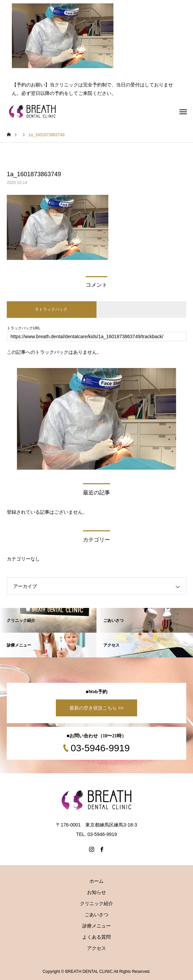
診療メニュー (96, 926)
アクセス (96, 948)
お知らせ (96, 892)
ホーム (96, 881)
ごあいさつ (96, 915)
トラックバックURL (24, 328)
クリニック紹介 (96, 903)
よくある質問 (96, 937)
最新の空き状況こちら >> (96, 708)
